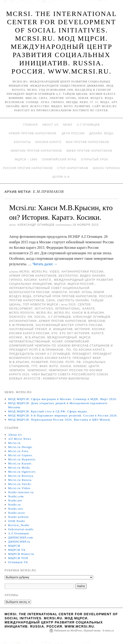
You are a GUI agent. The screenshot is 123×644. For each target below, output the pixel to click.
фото (54, 366)
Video (54, 272)
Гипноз (16, 280)
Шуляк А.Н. (61, 177)
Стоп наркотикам (73, 168)
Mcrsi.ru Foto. (19, 451)
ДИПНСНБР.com (21, 537)
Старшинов (19, 366)
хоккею (80, 366)
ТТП (34, 366)
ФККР (43, 366)
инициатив (63, 329)
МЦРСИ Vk (17, 550)
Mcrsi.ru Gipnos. (21, 455)
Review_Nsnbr (19, 525)
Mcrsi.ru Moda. (20, 468)
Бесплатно (68, 276)
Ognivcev (17, 317)
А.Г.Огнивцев (88, 125)
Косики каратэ (48, 142)
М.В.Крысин (35, 337)
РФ (79, 362)
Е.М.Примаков (21, 325)
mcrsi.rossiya (22, 313)
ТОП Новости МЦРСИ (41, 305)
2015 (72, 305)
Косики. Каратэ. (38, 280)
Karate (89, 309)
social (40, 317)
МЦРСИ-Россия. (81, 284)
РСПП (70, 362)
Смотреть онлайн (73, 300)
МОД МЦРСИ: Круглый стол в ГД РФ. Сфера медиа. (48, 411)
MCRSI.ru (44, 313)
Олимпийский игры (59, 159)
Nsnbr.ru (15, 505)
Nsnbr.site (16, 509)
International (68, 309)
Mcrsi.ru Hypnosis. (22, 459)
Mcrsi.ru (40, 272)
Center (84, 305)
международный (62, 337)
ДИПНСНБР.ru (19, 542)
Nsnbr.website (19, 517)
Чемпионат (37, 370)
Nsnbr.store (17, 513)
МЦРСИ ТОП (18, 558)
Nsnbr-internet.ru (21, 492)
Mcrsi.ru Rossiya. (21, 476)
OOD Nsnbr (17, 521)
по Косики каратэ (89, 350)
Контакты (22, 142)
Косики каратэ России (29, 333)
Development (21, 309)
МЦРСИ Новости (21, 554)
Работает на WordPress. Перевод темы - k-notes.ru (84, 631)
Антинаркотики (23, 321)
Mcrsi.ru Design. (21, 447)
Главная (30, 125)
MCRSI (25, 272)
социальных (94, 362)
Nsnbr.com (16, 496)
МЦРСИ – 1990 (26, 159)
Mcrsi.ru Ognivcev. (22, 472)
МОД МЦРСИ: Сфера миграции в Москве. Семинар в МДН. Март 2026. (63, 399)
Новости (59, 292)
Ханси (66, 366)
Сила (51, 300)
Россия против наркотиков (28, 168)
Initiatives (44, 309)
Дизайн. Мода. (102, 133)
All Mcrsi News (20, 439)
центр (94, 366)
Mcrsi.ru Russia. (20, 480)
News (68, 125)
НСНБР (74, 292)
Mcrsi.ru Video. (20, 488)
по (69, 350)
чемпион (17, 370)
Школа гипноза (106, 168)
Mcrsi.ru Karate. (20, 463)
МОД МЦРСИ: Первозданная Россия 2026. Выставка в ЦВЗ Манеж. (60, 420)
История (82, 329)
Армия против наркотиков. (33, 133)
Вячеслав (97, 321)
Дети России (73, 133)
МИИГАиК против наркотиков (36, 151)
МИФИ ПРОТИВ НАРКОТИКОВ (89, 151)
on (30, 317)
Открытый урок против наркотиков (65, 296)
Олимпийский (77, 342)
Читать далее (45, 264)
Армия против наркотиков (33, 276)
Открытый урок (94, 159)
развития (40, 362)
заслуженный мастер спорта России (69, 325)
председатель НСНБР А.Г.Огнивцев (40, 354)
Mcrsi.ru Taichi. (20, 484)
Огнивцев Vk (18, 562)
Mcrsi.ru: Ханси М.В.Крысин (79, 313)
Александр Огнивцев (36, 225)
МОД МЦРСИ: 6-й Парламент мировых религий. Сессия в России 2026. (63, 415)
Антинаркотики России (82, 272)
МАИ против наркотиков (88, 142)
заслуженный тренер (28, 329)
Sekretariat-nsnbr (21, 529)
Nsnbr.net (15, 500)
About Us (50, 125)
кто (55, 333)
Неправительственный (30, 342)
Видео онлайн (93, 276)
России (57, 362)
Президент (81, 354)
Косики (98, 329)
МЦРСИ (60, 284)
